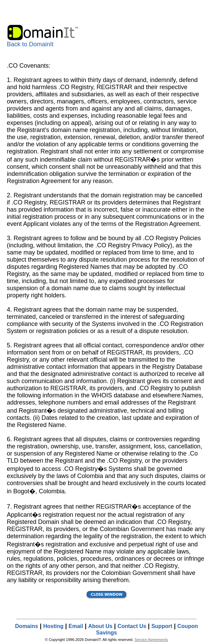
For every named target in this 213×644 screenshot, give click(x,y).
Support (162, 626)
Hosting (53, 626)
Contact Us (132, 626)
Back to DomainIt (43, 42)
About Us (100, 626)
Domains (27, 626)
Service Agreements (151, 640)
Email (76, 626)
